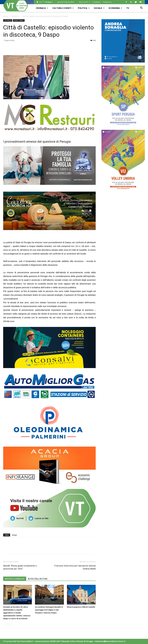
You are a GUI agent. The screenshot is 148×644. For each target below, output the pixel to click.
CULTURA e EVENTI (63, 8)
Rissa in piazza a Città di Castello (81, 607)
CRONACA (42, 8)
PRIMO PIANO (19, 20)
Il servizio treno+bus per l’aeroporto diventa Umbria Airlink (75, 567)
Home (6, 16)
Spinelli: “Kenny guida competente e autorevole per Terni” (20, 567)
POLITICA (84, 8)
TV (128, 8)
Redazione (107, 2)
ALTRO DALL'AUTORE (38, 579)
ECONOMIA (115, 8)
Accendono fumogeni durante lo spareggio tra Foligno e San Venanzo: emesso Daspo (49, 610)
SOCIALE (99, 8)
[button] (141, 8)
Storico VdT (84, 2)
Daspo (15, 535)
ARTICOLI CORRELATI (15, 579)
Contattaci (97, 2)
